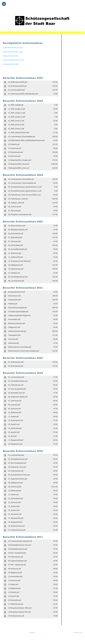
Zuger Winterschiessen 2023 (13, 48)
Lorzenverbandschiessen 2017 (14, 60)
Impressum (32, 632)
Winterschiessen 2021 (11, 56)
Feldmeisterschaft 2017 (11, 64)
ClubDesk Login (77, 632)
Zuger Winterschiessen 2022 (13, 52)
